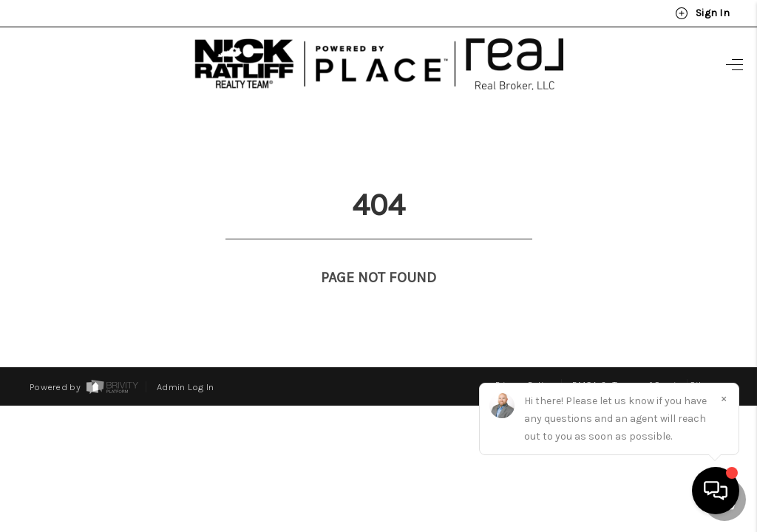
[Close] (724, 398)
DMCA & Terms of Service (629, 357)
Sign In (702, 13)
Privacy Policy (525, 357)
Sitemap (709, 357)
